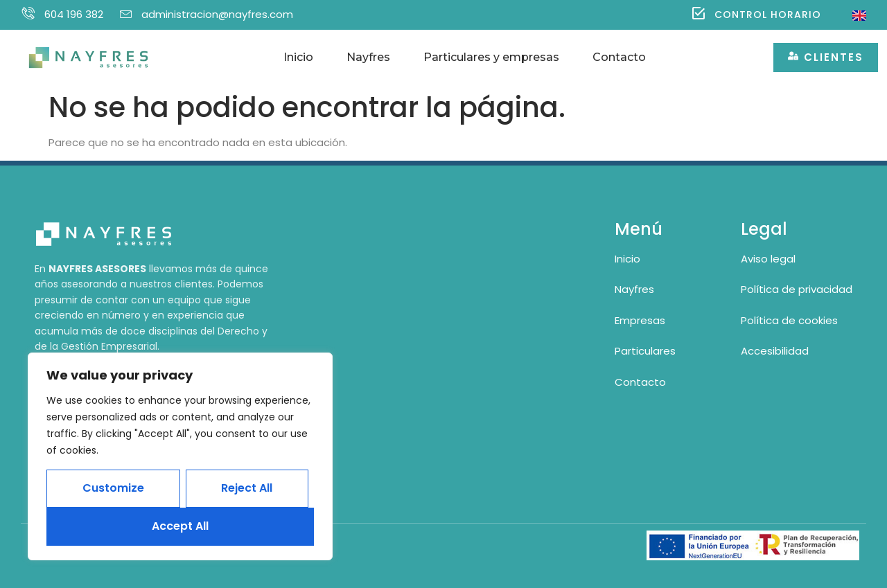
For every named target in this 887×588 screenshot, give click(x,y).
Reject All (247, 488)
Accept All (180, 526)
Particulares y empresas (491, 57)
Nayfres (368, 57)
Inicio (298, 57)
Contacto (619, 57)
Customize (113, 488)
